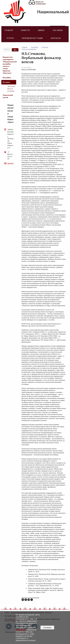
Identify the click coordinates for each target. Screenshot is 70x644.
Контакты (56, 38)
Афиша (41, 30)
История (6, 82)
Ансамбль (58, 30)
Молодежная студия (32, 38)
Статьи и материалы (29, 49)
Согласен (47, 628)
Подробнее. (21, 630)
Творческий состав (8, 96)
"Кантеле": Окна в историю (11, 89)
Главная (9, 30)
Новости (25, 30)
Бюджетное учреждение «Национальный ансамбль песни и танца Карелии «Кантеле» (9, 65)
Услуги (10, 38)
